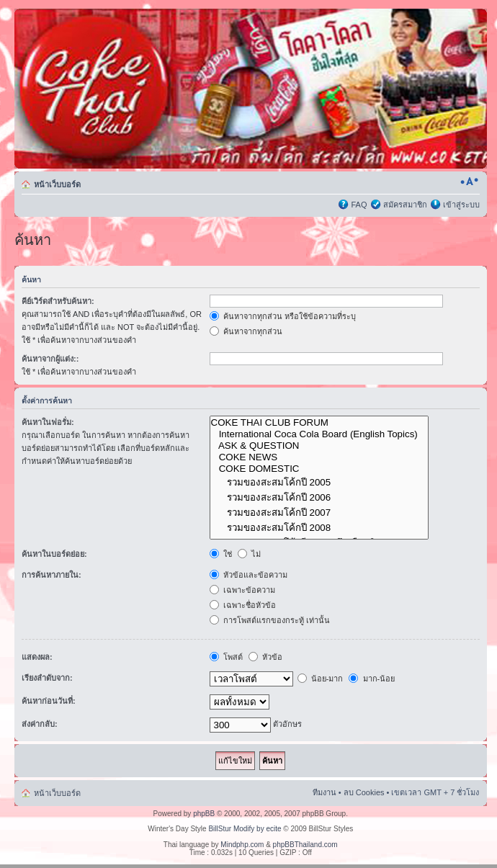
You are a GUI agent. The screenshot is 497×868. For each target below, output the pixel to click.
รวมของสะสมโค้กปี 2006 (319, 497)
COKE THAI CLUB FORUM (319, 423)
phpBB (204, 814)
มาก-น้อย (372, 679)
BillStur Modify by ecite (245, 829)
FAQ (359, 205)
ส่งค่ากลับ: (40, 724)
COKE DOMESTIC (319, 469)
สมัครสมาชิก (405, 205)
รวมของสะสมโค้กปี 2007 (319, 513)
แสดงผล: (37, 657)
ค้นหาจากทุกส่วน (246, 331)
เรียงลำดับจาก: (47, 678)
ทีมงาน (324, 792)
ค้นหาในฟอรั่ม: (48, 422)
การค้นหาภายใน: (52, 575)
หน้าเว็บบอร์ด (57, 184)
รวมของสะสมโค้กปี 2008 (319, 528)
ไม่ (249, 554)
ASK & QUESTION (319, 446)
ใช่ (221, 554)
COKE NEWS (319, 457)
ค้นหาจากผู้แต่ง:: (50, 359)
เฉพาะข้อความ (242, 590)
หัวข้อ (265, 657)
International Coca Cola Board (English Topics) (319, 434)
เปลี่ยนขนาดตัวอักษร (469, 182)
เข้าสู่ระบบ (461, 205)
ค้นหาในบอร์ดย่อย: (54, 554)
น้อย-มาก (321, 679)
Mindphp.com (242, 845)
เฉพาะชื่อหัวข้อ (243, 605)
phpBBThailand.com (305, 845)
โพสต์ (226, 657)
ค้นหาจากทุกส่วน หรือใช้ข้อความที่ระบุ (283, 316)
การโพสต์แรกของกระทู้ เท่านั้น (270, 620)
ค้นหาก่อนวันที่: (49, 701)
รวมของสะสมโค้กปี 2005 (319, 482)
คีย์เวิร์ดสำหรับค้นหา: (58, 301)
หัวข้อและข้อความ (248, 575)
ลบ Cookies (364, 792)
